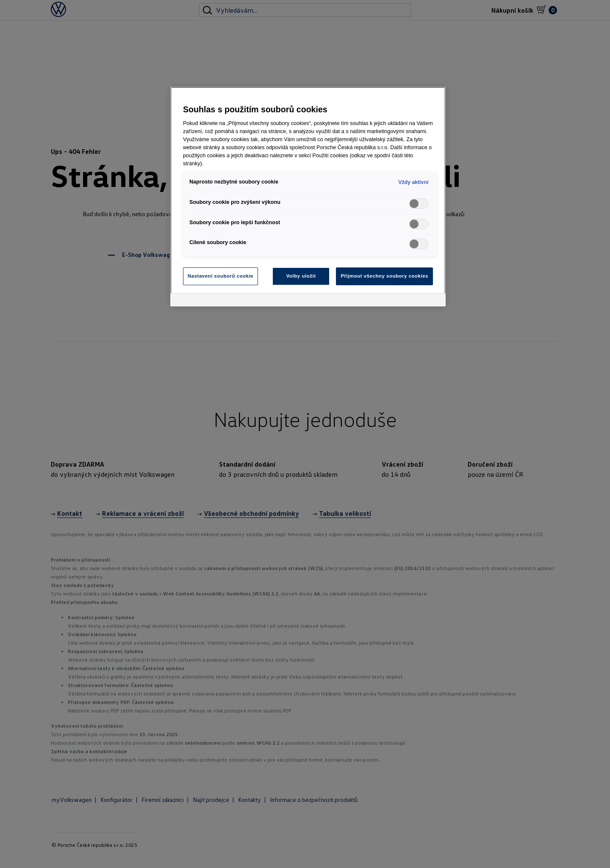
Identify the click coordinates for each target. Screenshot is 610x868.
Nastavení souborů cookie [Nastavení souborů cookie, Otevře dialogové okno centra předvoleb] (220, 276)
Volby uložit (301, 276)
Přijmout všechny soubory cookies (384, 276)
